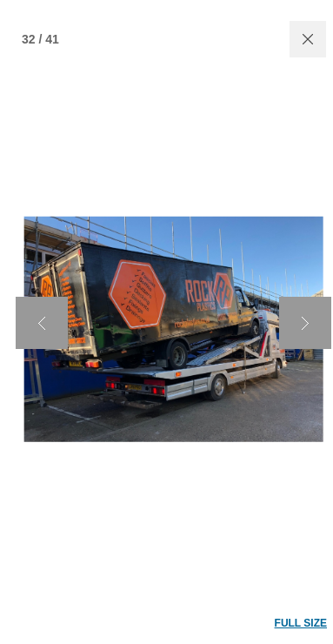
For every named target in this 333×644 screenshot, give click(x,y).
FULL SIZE (301, 623)
